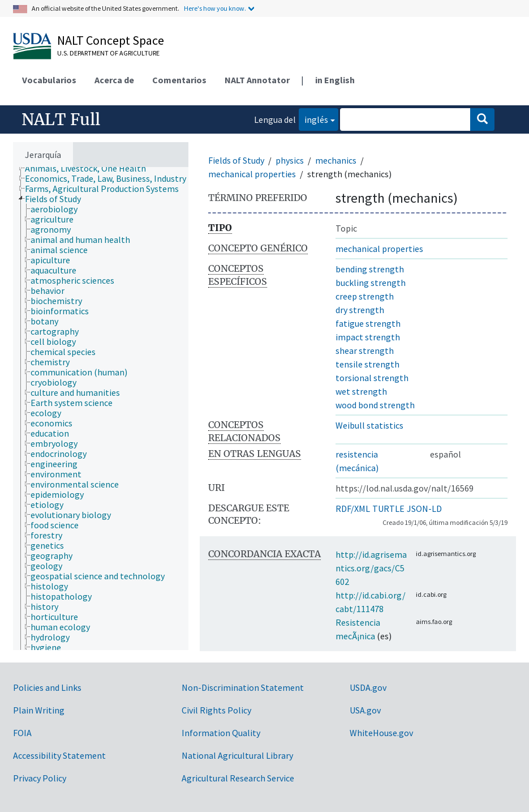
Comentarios (179, 80)
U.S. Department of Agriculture (108, 53)
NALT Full (61, 119)
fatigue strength (368, 323)
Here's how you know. (215, 8)
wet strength (361, 391)
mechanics (336, 160)
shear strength (365, 351)
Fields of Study (236, 160)
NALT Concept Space (111, 40)
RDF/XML (353, 508)
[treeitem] (90, 168)
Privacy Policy (40, 778)
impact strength (368, 337)
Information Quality (221, 733)
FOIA (22, 733)
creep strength (365, 296)
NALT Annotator (257, 80)
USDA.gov (368, 687)
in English (335, 80)
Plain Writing (39, 710)
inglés (313, 119)
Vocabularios (49, 80)
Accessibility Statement (59, 755)
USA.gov (365, 710)
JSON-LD (424, 508)
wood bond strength (375, 405)
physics (290, 160)
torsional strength (372, 378)
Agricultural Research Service (238, 778)
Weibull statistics (369, 425)
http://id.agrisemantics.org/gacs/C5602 (371, 568)
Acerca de (114, 80)
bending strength (370, 269)
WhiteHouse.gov (381, 733)
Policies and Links (47, 687)
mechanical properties (252, 174)
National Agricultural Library (237, 755)
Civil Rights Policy (216, 710)
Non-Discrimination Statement (243, 687)
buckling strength (371, 283)
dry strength (360, 310)
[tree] (101, 409)
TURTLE (388, 508)
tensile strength (367, 364)
